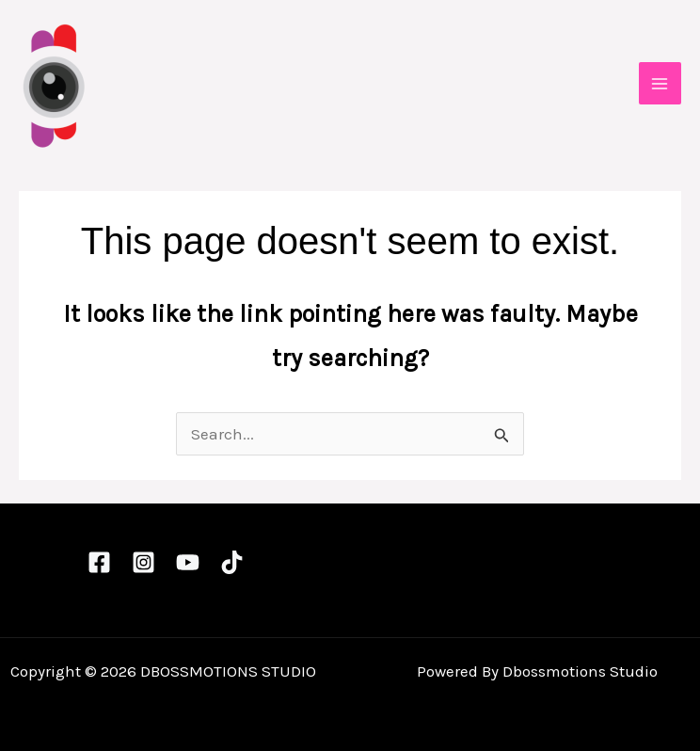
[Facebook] (99, 562)
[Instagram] (143, 562)
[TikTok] (232, 562)
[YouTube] (188, 562)
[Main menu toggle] (660, 84)
